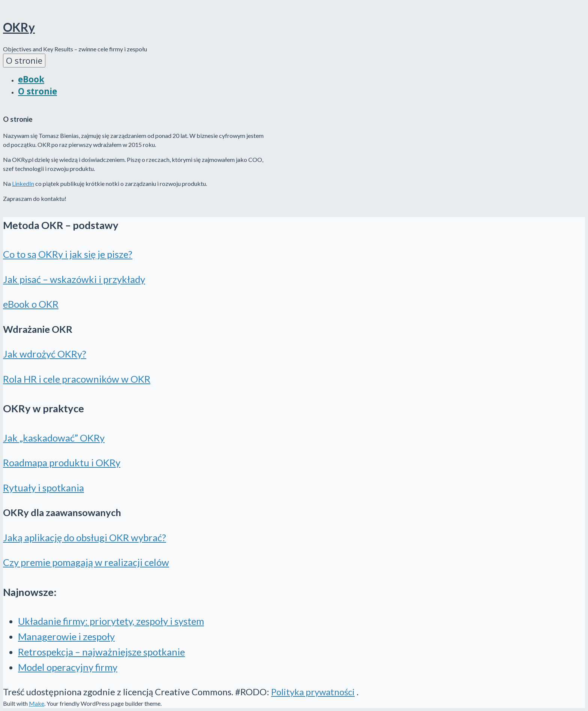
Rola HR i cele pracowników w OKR (77, 379)
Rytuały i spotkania (43, 488)
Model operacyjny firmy (68, 667)
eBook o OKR (31, 304)
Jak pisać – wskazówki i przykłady (74, 279)
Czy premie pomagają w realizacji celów (86, 562)
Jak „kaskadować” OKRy (54, 438)
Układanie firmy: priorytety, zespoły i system (111, 621)
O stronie (24, 61)
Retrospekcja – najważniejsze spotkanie (101, 652)
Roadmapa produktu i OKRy (62, 463)
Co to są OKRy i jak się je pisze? (68, 254)
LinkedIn (23, 183)
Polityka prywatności (313, 692)
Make (37, 703)
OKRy (19, 27)
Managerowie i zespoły (66, 636)
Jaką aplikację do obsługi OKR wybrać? (85, 537)
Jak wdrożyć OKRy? (45, 354)
